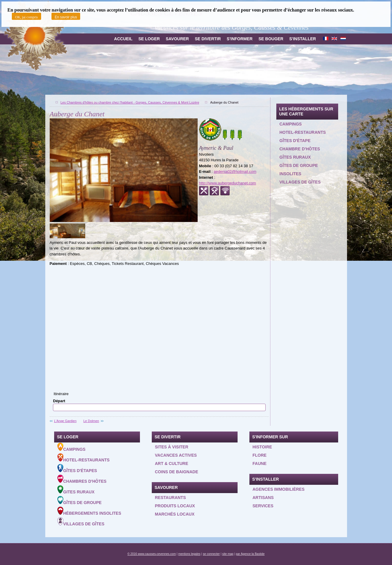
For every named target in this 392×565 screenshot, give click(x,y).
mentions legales (189, 554)
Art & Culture (172, 463)
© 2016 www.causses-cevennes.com (152, 554)
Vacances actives (176, 455)
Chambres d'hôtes (82, 479)
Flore (260, 455)
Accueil (123, 39)
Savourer (177, 39)
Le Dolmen (91, 421)
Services (263, 506)
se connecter (211, 554)
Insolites (291, 174)
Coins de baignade (177, 472)
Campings (291, 124)
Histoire (262, 447)
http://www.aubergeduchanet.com (228, 183)
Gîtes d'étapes (77, 469)
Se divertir (208, 39)
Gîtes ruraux (295, 157)
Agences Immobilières (279, 489)
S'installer (303, 39)
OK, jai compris (26, 17)
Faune (260, 463)
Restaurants (171, 498)
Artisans (263, 498)
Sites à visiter (172, 447)
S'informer (239, 39)
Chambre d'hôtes (300, 149)
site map (228, 554)
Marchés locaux (175, 514)
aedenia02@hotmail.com (235, 172)
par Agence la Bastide (250, 554)
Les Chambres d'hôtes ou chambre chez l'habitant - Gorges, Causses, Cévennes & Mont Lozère (130, 102)
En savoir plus (66, 17)
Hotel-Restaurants (84, 458)
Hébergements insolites (89, 511)
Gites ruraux (76, 490)
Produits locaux (175, 506)
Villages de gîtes (300, 182)
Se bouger (271, 39)
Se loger (149, 39)
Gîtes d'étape (295, 141)
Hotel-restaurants (303, 132)
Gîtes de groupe (299, 165)
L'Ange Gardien (65, 421)
